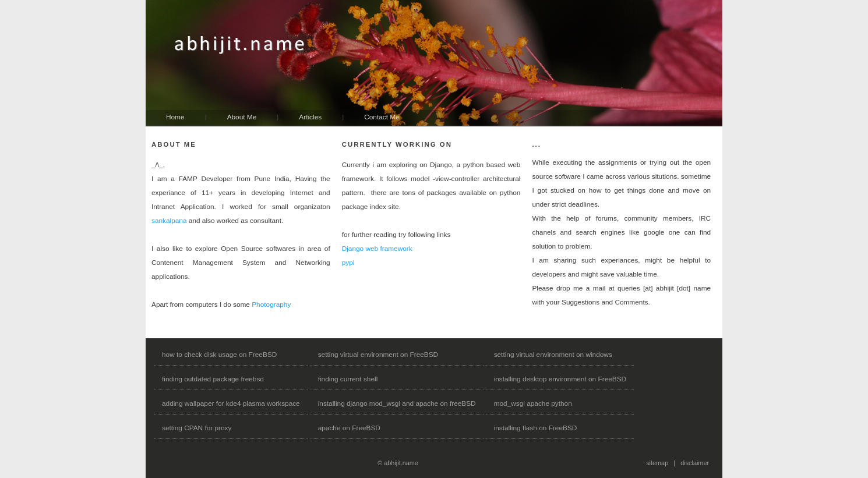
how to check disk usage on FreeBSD (219, 355)
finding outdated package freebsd (213, 379)
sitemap (657, 463)
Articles (310, 117)
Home (175, 117)
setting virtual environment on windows (553, 355)
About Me (242, 117)
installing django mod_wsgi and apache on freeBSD (397, 403)
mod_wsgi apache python (533, 403)
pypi (348, 263)
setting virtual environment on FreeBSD (378, 355)
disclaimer (695, 463)
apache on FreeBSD (349, 428)
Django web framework (377, 249)
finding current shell (348, 379)
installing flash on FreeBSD (536, 428)
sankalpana (169, 221)
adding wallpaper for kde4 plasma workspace (231, 403)
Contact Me (382, 117)
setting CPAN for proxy (197, 428)
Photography (271, 304)
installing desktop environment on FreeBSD (560, 379)
